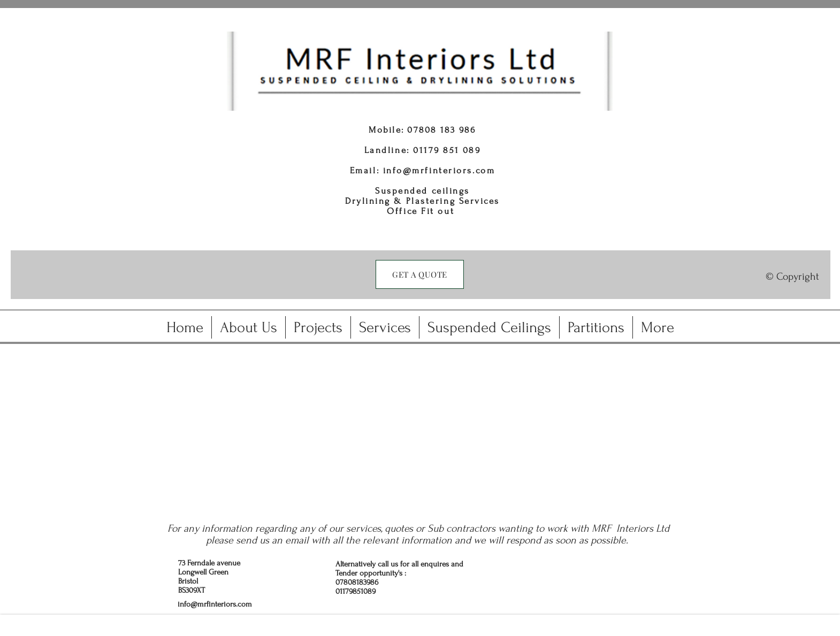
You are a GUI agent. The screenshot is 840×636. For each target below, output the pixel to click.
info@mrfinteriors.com (439, 170)
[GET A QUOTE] (420, 274)
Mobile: (388, 130)
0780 (419, 130)
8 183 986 (453, 130)
